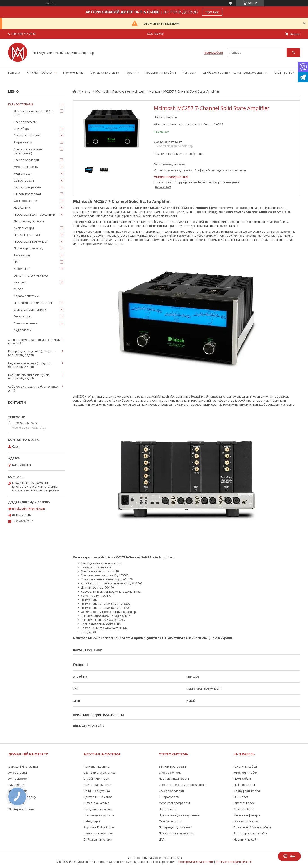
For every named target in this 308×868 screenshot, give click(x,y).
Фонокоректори (25, 201)
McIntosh (102, 91)
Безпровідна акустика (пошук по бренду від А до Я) (32, 353)
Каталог (86, 91)
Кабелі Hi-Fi (22, 269)
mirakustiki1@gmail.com (28, 509)
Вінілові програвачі (28, 194)
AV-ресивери (23, 142)
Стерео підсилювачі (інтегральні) (28, 151)
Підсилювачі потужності (31, 241)
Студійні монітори (96, 779)
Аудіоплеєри (23, 330)
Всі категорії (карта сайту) (252, 827)
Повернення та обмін (160, 73)
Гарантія (132, 73)
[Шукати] (293, 53)
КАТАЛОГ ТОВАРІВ (39, 73)
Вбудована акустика (98, 809)
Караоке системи (26, 296)
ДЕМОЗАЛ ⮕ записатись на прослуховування (235, 73)
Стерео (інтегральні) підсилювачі (182, 785)
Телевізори (22, 255)
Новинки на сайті (246, 839)
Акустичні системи (27, 135)
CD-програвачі (169, 797)
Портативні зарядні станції (33, 303)
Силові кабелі (243, 809)
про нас (212, 12)
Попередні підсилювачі (176, 827)
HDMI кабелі (242, 779)
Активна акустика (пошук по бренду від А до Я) (34, 341)
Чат (289, 856)
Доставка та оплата (105, 73)
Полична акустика (97, 791)
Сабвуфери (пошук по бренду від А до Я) (33, 388)
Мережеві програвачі (174, 803)
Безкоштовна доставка (169, 164)
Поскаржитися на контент (196, 862)
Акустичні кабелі (246, 766)
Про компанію (73, 73)
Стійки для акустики (98, 839)
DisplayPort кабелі (247, 821)
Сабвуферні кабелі (247, 791)
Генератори (22, 316)
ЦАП (17, 262)
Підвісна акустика (96, 803)
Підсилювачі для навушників (34, 214)
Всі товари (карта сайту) (251, 833)
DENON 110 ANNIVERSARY (31, 275)
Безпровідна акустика (100, 773)
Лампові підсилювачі (29, 221)
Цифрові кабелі (245, 785)
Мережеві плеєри (26, 167)
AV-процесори (18, 779)
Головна (14, 73)
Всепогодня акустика (99, 815)
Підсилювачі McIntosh (129, 91)
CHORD (19, 289)
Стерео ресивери (26, 160)
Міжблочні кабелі (246, 773)
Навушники (22, 207)
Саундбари (22, 129)
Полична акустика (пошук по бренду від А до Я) (29, 377)
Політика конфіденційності (234, 862)
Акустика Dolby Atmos (99, 827)
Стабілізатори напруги (30, 309)
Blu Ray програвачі (27, 187)
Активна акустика (96, 766)
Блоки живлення (25, 323)
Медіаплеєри (23, 173)
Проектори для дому (28, 248)
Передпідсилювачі (27, 235)
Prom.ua (177, 858)
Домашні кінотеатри (23, 766)
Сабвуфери (92, 821)
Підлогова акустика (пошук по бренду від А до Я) (30, 365)
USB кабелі (241, 797)
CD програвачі (24, 180)
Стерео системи (25, 122)
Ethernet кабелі (245, 803)
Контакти (189, 73)
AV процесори (24, 228)
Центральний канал (98, 797)
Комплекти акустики (98, 833)
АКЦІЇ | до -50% (284, 73)
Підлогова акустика (98, 785)
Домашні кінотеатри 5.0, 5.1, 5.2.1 (34, 113)
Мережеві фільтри (247, 815)
